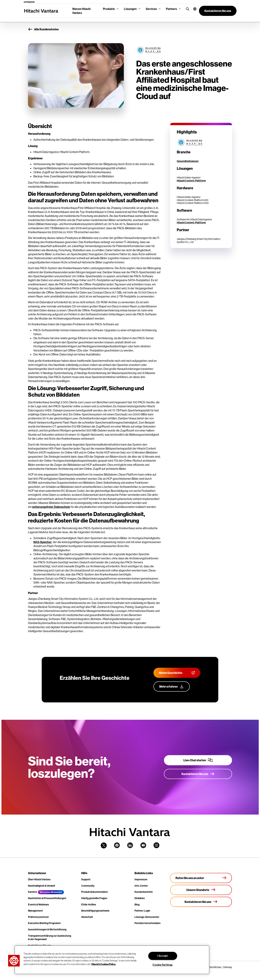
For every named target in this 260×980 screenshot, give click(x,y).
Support (86, 879)
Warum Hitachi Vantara (81, 11)
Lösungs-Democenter (147, 917)
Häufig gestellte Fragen (94, 898)
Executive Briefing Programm (44, 923)
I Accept (163, 956)
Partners (171, 9)
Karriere (32, 892)
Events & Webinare (38, 905)
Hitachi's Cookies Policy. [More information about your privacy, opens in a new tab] (104, 964)
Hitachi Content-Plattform (191, 181)
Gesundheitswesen (188, 161)
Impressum (141, 879)
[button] (193, 9)
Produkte (109, 9)
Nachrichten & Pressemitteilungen (47, 898)
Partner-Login (142, 911)
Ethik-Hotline (89, 905)
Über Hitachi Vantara (39, 879)
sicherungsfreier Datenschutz (51, 507)
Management (35, 911)
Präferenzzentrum (38, 917)
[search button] (187, 9)
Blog (137, 905)
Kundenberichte (144, 892)
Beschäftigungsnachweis (95, 911)
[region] (112, 960)
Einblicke (140, 898)
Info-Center (141, 886)
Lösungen (130, 9)
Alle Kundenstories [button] (43, 29)
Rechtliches (215, 967)
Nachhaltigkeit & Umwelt (42, 886)
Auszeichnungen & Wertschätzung (47, 929)
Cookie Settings (163, 965)
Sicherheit (87, 917)
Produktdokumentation (95, 892)
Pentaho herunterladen (148, 923)
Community (88, 886)
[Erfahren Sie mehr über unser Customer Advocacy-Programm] (172, 687)
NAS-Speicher (43, 542)
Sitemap (228, 967)
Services (151, 9)
